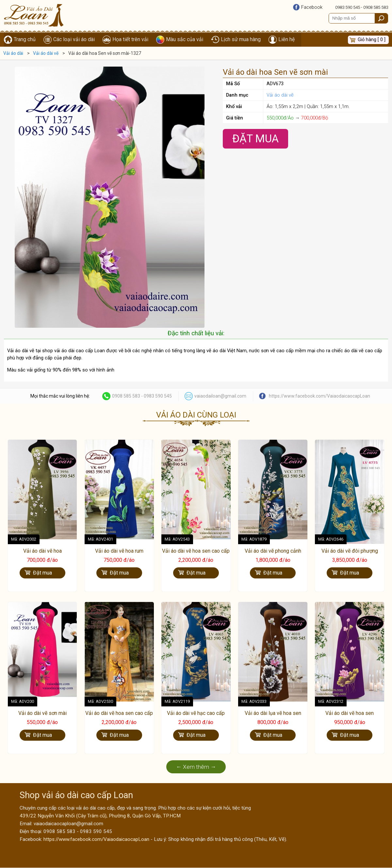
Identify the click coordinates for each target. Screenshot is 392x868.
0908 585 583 (376, 7)
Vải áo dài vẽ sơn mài (42, 713)
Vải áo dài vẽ (280, 95)
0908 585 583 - (128, 396)
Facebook (312, 7)
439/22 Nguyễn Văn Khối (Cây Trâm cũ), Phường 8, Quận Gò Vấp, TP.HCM (100, 816)
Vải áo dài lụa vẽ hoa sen (273, 713)
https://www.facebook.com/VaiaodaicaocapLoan (319, 396)
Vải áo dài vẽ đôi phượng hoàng (350, 555)
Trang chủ (25, 40)
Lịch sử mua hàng (241, 40)
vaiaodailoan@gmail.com (220, 396)
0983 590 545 (348, 7)
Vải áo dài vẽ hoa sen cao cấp (196, 551)
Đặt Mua (255, 139)
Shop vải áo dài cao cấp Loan (76, 796)
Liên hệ (286, 40)
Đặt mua (42, 573)
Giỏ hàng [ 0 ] (372, 40)
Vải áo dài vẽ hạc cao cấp (196, 713)
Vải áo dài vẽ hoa (42, 551)
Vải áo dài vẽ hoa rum (119, 551)
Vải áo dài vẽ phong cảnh (273, 551)
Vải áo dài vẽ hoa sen (350, 713)
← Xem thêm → (196, 767)
